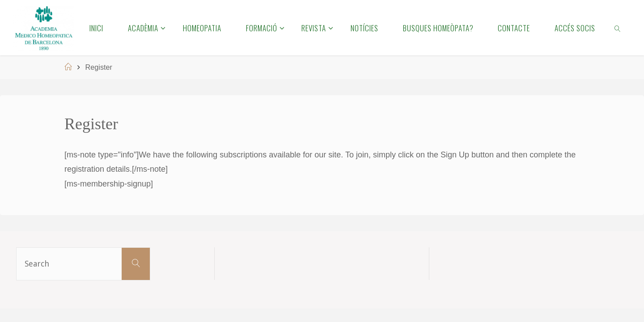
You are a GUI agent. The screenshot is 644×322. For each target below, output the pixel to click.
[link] (618, 28)
